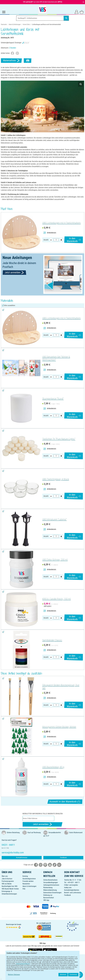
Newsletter (26, 884)
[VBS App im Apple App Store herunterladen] (50, 950)
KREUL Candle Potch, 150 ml (57, 599)
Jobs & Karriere (7, 879)
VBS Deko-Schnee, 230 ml (55, 560)
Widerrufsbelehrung (50, 890)
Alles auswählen (10, 305)
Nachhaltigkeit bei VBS (10, 886)
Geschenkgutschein (29, 879)
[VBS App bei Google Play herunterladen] (35, 950)
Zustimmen (73, 975)
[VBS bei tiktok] (55, 865)
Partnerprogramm (8, 881)
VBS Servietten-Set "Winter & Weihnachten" (56, 358)
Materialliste (11, 61)
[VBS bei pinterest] (45, 865)
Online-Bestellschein (50, 880)
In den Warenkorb (74, 240)
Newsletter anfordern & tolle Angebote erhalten (43, 814)
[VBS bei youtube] (50, 865)
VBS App (46, 900)
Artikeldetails (50, 233)
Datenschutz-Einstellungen (52, 893)
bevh (44, 923)
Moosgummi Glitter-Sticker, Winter (59, 727)
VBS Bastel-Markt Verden (10, 889)
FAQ (24, 889)
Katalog (25, 876)
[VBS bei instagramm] (41, 865)
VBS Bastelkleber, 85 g (53, 767)
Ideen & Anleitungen (15, 24)
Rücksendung (48, 888)
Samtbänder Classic (52, 640)
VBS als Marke (7, 884)
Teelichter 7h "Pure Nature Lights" (59, 439)
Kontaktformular (22, 858)
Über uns (5, 876)
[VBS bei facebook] (36, 865)
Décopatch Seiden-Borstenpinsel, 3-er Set (61, 687)
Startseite (4, 24)
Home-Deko (26, 24)
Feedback (63, 858)
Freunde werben (28, 881)
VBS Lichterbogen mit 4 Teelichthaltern (61, 223)
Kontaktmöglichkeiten (72, 890)
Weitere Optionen (14, 975)
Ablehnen (63, 975)
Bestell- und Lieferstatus (73, 893)
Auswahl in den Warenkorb (65, 802)
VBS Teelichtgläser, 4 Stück (56, 479)
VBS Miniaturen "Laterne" (54, 520)
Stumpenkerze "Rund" (53, 399)
